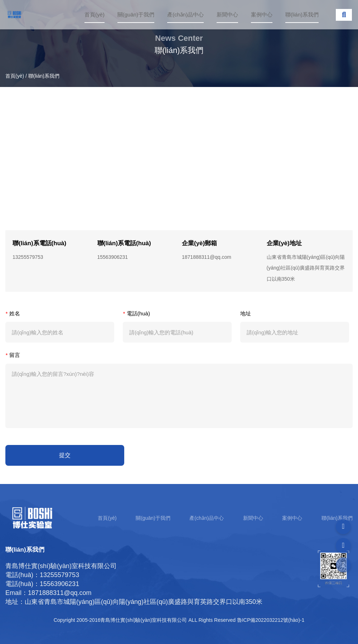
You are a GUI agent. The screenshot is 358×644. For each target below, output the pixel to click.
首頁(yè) (95, 14)
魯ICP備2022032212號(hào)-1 (271, 620)
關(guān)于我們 (136, 14)
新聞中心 (227, 14)
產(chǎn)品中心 (185, 14)
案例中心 (262, 14)
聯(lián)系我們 (302, 14)
